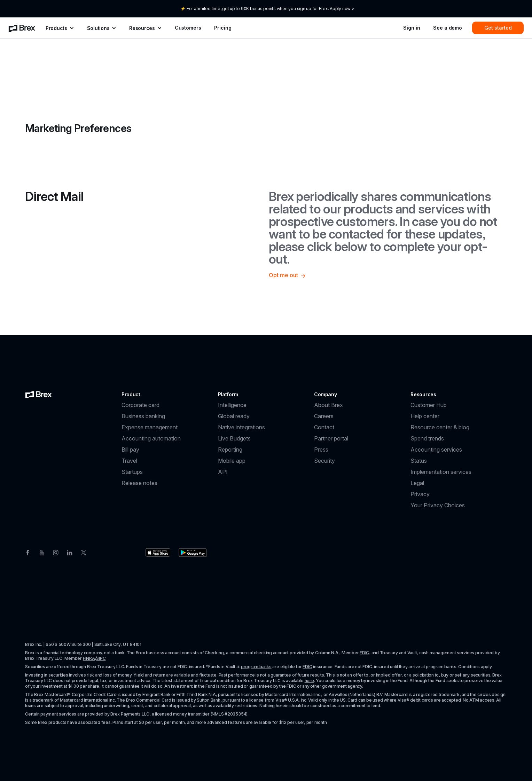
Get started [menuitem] (498, 28)
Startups (132, 472)
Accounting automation (151, 438)
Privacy (420, 494)
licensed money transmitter (182, 714)
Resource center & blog (440, 427)
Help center (425, 416)
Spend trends (427, 438)
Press (321, 450)
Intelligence (232, 405)
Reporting (230, 450)
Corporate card (140, 405)
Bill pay (130, 450)
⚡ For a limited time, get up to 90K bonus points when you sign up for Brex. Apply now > (267, 9)
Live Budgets (234, 438)
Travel (129, 461)
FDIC (364, 653)
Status (419, 461)
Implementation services (441, 472)
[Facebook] (28, 552)
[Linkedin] (70, 552)
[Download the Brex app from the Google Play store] (193, 553)
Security (324, 461)
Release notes (139, 483)
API (223, 472)
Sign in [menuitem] (412, 28)
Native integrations (241, 427)
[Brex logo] (39, 395)
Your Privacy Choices (438, 505)
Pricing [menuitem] (223, 28)
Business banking (143, 416)
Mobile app (232, 461)
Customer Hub (429, 405)
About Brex (328, 405)
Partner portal (331, 438)
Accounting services (436, 450)
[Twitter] (84, 552)
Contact (324, 427)
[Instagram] (56, 552)
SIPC (101, 658)
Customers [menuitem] (188, 28)
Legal (417, 483)
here (309, 681)
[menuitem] (22, 28)
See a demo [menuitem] (448, 28)
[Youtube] (42, 552)
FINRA (89, 658)
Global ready (234, 416)
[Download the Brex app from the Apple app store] (158, 553)
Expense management (150, 427)
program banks (256, 667)
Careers (324, 416)
